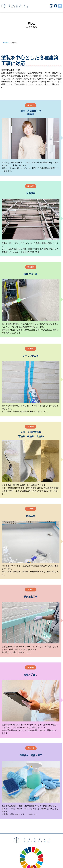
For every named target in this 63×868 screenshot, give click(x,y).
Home (6, 43)
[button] (60, 6)
